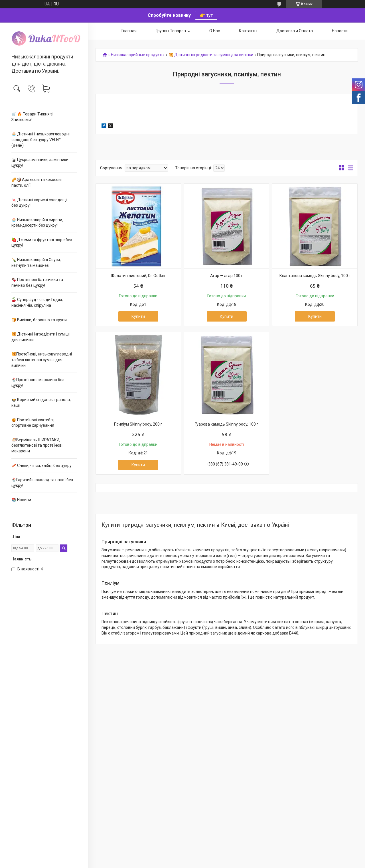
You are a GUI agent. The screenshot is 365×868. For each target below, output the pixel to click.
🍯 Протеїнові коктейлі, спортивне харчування (33, 423)
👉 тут (206, 15)
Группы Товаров (171, 31)
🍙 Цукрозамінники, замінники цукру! (40, 162)
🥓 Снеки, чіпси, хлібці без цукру (41, 465)
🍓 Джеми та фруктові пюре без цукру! (42, 243)
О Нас (215, 31)
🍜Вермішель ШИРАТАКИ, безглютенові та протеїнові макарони (37, 445)
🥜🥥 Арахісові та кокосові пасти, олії (36, 182)
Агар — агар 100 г (227, 276)
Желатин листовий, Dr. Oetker (138, 276)
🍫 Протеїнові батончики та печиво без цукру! (37, 282)
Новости (340, 31)
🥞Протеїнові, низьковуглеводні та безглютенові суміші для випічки (42, 360)
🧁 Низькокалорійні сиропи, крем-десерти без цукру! (37, 223)
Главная (129, 31)
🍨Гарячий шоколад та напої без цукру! (42, 483)
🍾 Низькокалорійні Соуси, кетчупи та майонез (36, 263)
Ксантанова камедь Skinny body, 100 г (315, 276)
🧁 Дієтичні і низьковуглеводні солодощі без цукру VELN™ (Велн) (40, 140)
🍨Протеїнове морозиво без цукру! (38, 383)
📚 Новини (21, 500)
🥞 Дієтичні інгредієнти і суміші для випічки (40, 337)
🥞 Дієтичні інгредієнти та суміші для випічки (211, 55)
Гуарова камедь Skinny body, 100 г (227, 424)
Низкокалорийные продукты (138, 55)
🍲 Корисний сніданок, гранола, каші (41, 403)
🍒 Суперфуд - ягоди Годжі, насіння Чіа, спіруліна (37, 302)
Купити (138, 316)
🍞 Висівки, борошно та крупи (39, 320)
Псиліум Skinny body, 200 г (138, 424)
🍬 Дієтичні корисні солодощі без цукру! (39, 203)
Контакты (248, 31)
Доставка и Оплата (295, 31)
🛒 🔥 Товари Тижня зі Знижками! (32, 117)
